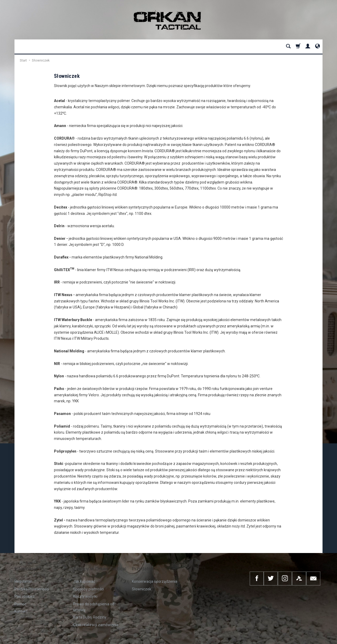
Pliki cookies (24, 587)
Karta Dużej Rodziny (90, 608)
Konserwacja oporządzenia (155, 572)
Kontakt (21, 602)
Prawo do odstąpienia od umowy (94, 598)
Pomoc (20, 595)
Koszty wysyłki (85, 587)
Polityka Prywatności (32, 580)
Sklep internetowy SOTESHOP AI (301, 639)
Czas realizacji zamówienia (96, 616)
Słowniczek (142, 580)
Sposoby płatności (88, 580)
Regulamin (23, 572)
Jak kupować (84, 572)
